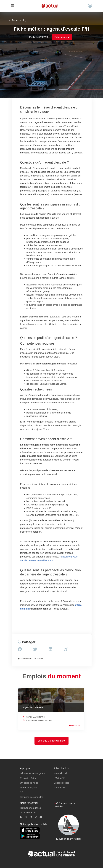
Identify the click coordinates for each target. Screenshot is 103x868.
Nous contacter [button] (28, 812)
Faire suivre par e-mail (30, 659)
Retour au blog (18, 20)
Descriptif (74, 726)
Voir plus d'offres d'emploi (51, 741)
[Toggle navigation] (12, 6)
